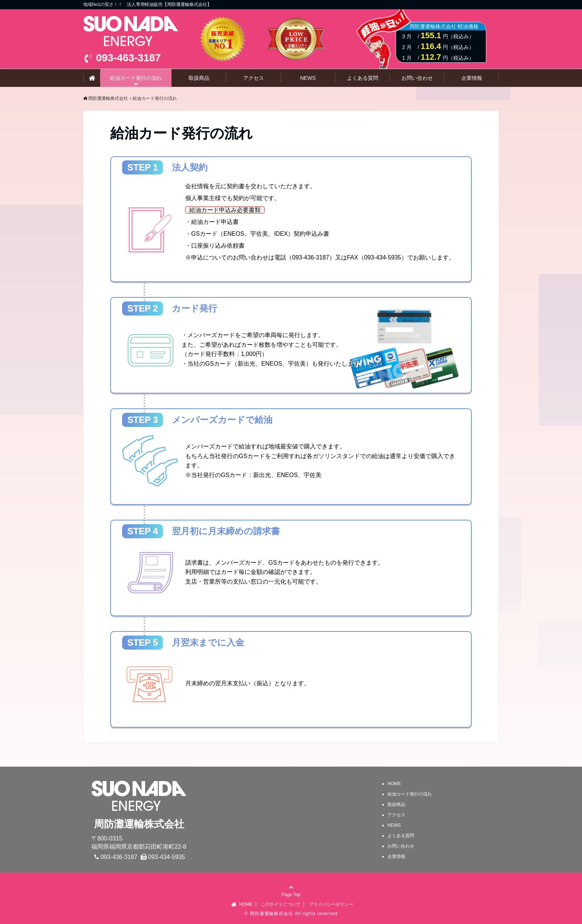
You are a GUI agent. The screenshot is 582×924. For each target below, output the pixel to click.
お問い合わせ (417, 78)
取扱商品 (199, 78)
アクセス (254, 78)
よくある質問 (363, 78)
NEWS (308, 78)
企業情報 (472, 78)
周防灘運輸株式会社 (272, 914)
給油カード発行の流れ (136, 78)
